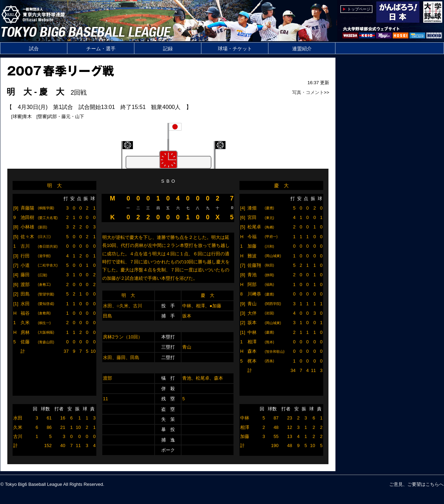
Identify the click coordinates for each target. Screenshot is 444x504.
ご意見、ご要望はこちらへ (416, 484)
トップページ (359, 9)
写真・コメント (308, 92)
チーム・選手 (101, 49)
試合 (34, 49)
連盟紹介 (302, 49)
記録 (168, 49)
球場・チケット (235, 49)
